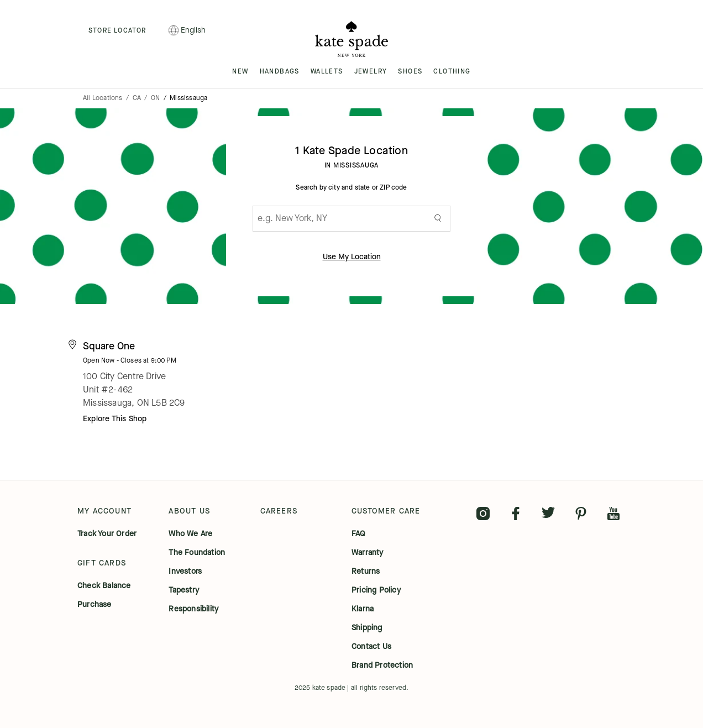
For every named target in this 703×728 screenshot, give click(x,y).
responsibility (193, 609)
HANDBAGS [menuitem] (280, 71)
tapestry (184, 590)
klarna (363, 609)
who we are (190, 534)
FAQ (359, 534)
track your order (107, 534)
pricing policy (376, 590)
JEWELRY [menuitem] (371, 71)
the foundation (197, 553)
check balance (104, 586)
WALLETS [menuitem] (327, 71)
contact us (371, 647)
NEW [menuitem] (240, 71)
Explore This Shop (115, 419)
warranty (368, 553)
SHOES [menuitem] (410, 71)
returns (366, 572)
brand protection (382, 666)
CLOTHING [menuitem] (452, 71)
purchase (95, 605)
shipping (367, 628)
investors (185, 572)
